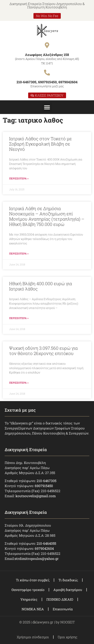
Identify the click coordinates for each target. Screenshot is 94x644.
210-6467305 (46, 481)
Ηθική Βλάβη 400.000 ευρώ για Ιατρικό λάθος (41, 286)
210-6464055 (46, 543)
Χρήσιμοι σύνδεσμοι (33, 637)
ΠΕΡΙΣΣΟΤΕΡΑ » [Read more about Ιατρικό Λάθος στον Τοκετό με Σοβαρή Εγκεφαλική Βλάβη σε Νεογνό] (19, 178)
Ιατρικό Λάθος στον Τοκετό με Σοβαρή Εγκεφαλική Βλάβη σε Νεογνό (40, 144)
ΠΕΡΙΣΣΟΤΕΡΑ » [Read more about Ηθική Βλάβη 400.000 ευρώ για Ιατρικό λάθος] (19, 318)
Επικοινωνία (63, 609)
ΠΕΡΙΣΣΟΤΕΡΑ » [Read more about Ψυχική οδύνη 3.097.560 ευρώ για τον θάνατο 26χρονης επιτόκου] (19, 383)
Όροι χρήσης (68, 637)
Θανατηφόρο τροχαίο (28, 590)
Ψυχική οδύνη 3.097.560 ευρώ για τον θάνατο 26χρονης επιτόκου (43, 351)
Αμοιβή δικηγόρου (68, 590)
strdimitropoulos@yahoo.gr (37, 559)
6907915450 (44, 486)
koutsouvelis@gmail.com (36, 496)
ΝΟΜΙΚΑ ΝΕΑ (33, 609)
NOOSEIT (68, 622)
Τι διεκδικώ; (68, 580)
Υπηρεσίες (29, 599)
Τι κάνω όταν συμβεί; (33, 580)
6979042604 (44, 548)
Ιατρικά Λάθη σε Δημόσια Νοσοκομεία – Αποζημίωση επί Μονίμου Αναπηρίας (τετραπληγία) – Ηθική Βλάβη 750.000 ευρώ (47, 216)
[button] (47, 107)
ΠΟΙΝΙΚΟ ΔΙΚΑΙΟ (60, 599)
